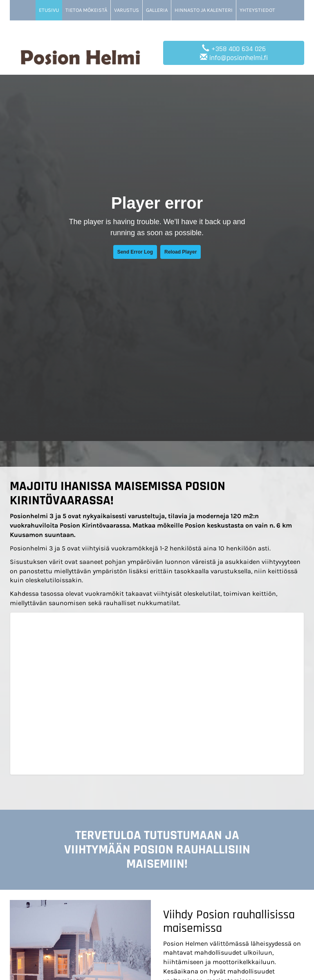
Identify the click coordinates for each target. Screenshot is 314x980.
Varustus (127, 10)
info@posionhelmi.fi (239, 58)
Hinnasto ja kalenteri (204, 10)
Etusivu (49, 10)
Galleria (157, 10)
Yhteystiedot (257, 10)
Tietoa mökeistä (86, 10)
